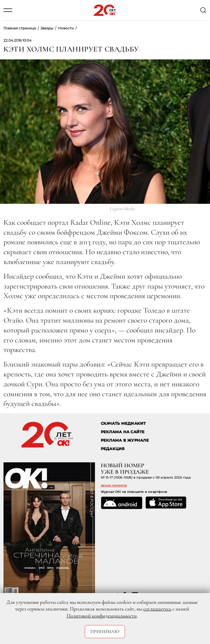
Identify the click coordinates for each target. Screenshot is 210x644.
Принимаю (105, 631)
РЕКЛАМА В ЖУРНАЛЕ (125, 440)
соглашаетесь (157, 609)
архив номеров (114, 485)
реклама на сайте (123, 432)
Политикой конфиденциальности (102, 616)
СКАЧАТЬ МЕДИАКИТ (123, 423)
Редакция (113, 449)
